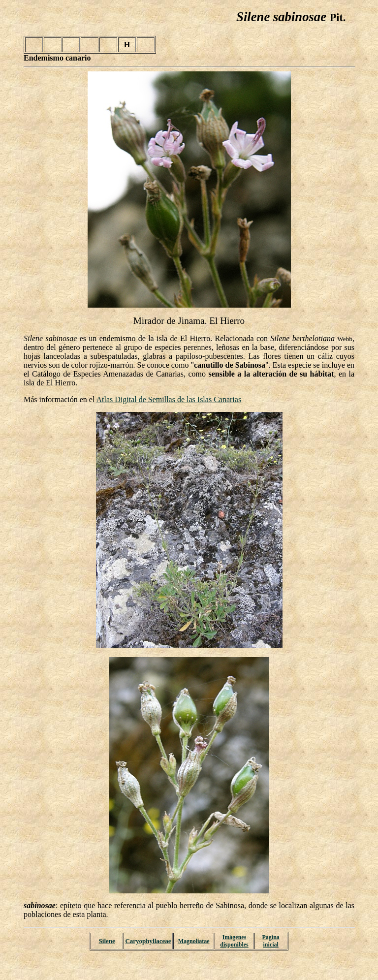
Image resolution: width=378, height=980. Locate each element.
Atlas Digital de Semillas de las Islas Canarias (169, 399)
